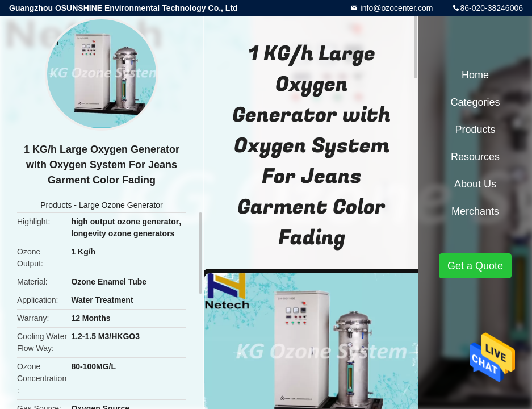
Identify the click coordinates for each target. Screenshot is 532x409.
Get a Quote (475, 266)
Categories (475, 102)
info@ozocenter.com (396, 8)
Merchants (475, 211)
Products (56, 205)
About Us (475, 184)
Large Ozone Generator (121, 205)
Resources (475, 157)
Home (475, 75)
